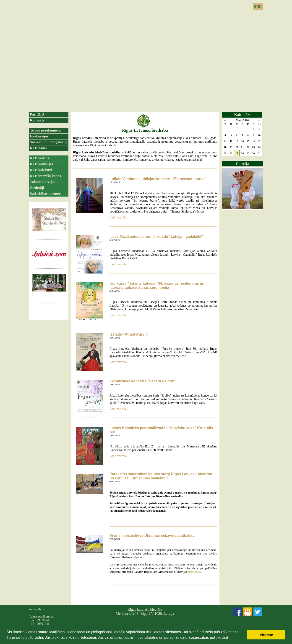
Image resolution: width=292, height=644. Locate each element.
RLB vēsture (40, 158)
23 (254, 147)
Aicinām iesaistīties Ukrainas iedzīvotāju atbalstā (152, 535)
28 (242, 153)
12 (231, 141)
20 (237, 147)
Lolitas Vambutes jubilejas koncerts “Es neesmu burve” (158, 179)
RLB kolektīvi (41, 170)
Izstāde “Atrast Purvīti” (129, 334)
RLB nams (38, 148)
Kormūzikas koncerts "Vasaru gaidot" (142, 381)
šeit (225, 637)
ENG (258, 7)
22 (248, 147)
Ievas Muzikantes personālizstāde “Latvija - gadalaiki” (156, 237)
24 (259, 147)
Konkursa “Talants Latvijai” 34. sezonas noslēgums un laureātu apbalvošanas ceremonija (157, 285)
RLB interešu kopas (45, 176)
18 (225, 147)
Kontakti (37, 120)
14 (242, 141)
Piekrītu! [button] (266, 635)
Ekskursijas (39, 136)
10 (259, 135)
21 (242, 147)
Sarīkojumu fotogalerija (49, 142)
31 (259, 153)
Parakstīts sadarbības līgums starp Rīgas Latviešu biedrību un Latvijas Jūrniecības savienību (161, 476)
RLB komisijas (42, 164)
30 (254, 153)
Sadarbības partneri (46, 194)
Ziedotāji (37, 188)
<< (225, 120)
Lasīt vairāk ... (119, 217)
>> (259, 120)
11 (225, 141)
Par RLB (37, 114)
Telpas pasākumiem (45, 130)
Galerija (242, 164)
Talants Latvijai (42, 182)
